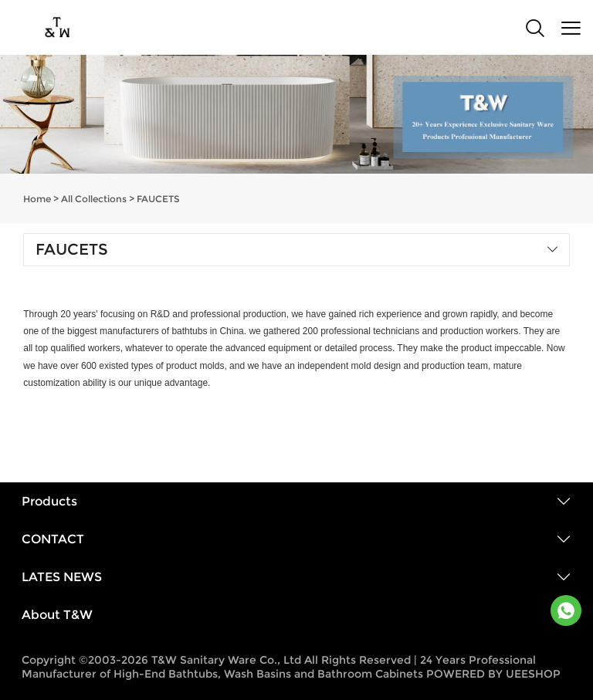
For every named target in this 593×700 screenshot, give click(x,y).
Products (49, 501)
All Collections (94, 199)
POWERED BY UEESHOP (493, 674)
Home (37, 199)
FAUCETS (158, 199)
